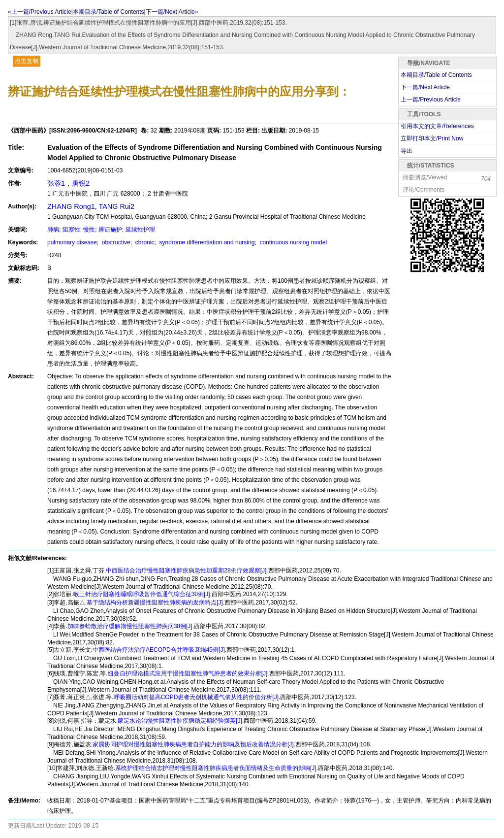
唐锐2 (81, 183)
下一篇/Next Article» (172, 12)
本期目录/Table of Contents (109, 12)
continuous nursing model (292, 242)
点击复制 (27, 61)
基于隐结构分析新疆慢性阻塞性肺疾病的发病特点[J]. (156, 603)
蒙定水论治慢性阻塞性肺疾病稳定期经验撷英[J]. (181, 721)
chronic (144, 242)
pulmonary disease (72, 242)
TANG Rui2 (117, 206)
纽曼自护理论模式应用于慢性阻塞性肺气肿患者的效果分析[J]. (189, 673)
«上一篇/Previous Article (40, 12)
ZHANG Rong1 (71, 206)
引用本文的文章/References (437, 126)
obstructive (115, 242)
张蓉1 (56, 183)
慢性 (89, 230)
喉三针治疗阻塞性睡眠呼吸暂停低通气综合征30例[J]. (142, 594)
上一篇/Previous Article (431, 100)
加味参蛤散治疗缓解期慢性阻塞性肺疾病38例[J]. (131, 626)
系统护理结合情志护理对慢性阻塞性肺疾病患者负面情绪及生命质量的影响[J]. (217, 768)
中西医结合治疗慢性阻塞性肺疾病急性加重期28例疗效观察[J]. (187, 570)
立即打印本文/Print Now (432, 138)
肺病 (53, 230)
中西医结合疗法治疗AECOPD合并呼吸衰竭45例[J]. (159, 650)
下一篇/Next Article (425, 87)
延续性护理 (140, 230)
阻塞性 (71, 230)
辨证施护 (110, 230)
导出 (407, 151)
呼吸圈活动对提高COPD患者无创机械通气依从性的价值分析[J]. (197, 697)
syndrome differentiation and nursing (206, 242)
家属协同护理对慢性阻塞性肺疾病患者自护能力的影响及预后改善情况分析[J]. (194, 744)
